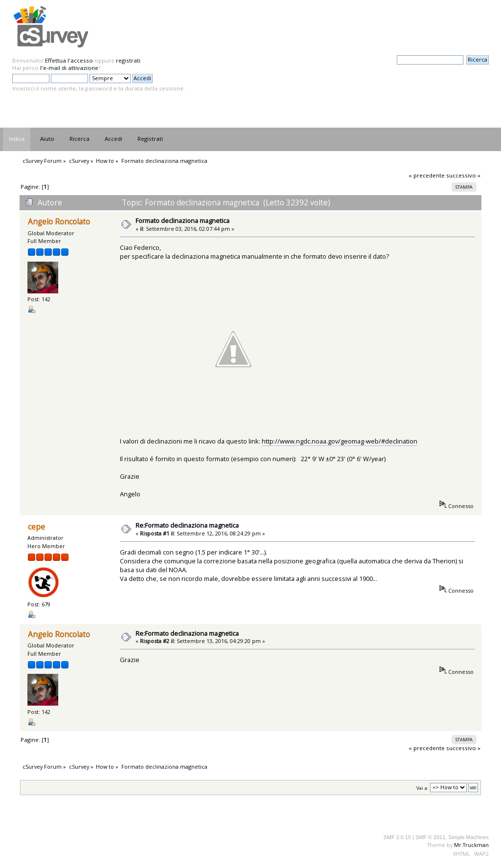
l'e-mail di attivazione (69, 68)
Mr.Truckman (471, 845)
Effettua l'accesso (69, 60)
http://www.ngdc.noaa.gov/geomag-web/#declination (340, 441)
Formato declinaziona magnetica (182, 221)
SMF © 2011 (430, 837)
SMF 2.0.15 (397, 837)
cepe (36, 527)
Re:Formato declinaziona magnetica (187, 525)
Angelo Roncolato (59, 222)
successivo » (463, 175)
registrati (128, 60)
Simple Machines (468, 837)
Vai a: (422, 788)
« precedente (427, 175)
